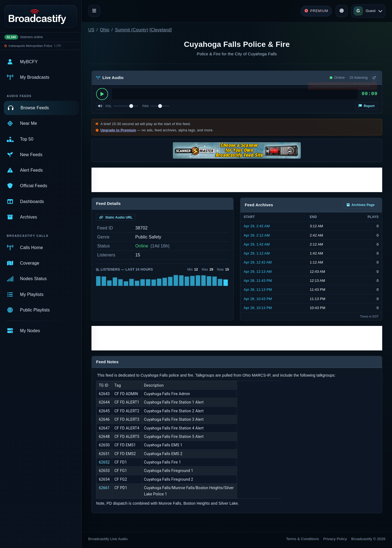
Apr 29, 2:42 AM (257, 226)
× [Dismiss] (374, 87)
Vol (108, 106)
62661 (104, 488)
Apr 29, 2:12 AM (257, 235)
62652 (104, 462)
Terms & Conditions (303, 539)
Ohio (105, 30)
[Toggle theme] (342, 11)
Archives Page (361, 205)
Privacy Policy (335, 539)
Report (367, 106)
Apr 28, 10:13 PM (258, 308)
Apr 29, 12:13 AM (258, 272)
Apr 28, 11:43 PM (258, 281)
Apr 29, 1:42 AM (257, 244)
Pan (146, 106)
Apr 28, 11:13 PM (258, 290)
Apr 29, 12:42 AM (258, 262)
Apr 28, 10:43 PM (258, 299)
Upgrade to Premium (118, 130)
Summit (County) (131, 30)
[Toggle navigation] (94, 11)
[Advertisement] (237, 180)
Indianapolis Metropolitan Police (30, 46)
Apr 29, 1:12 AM (257, 253)
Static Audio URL (116, 217)
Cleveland (161, 30)
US (91, 30)
